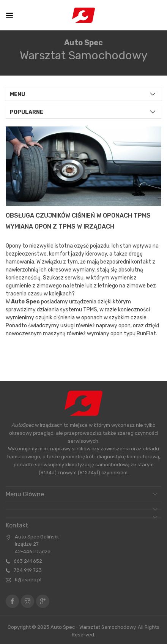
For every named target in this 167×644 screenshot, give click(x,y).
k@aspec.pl (28, 580)
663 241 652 (28, 561)
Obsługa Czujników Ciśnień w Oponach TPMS (78, 215)
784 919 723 (28, 570)
